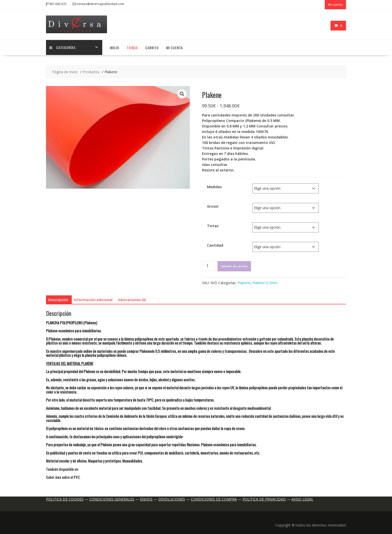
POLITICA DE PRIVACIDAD (264, 498)
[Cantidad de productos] (209, 264)
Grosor (213, 205)
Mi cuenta (335, 4)
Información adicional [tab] (93, 298)
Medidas (214, 185)
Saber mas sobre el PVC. (63, 476)
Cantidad (215, 244)
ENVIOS (146, 498)
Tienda (132, 46)
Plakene (244, 281)
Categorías (63, 46)
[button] (182, 92)
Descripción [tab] (58, 298)
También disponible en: (63, 468)
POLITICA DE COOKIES (65, 498)
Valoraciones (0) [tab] (132, 298)
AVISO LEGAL (302, 498)
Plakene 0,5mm (265, 281)
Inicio (114, 46)
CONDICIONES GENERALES (112, 498)
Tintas (213, 224)
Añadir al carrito (234, 264)
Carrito (152, 46)
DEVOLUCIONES (172, 498)
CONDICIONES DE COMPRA (214, 498)
